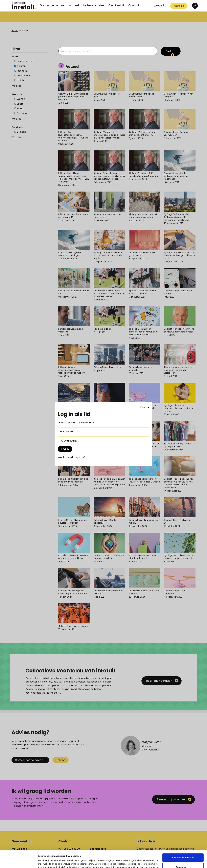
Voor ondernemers (52, 5)
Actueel (74, 5)
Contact (134, 5)
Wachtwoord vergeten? (72, 457)
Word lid (179, 6)
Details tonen (44, 862)
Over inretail (116, 5)
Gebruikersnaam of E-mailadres (76, 423)
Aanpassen (183, 851)
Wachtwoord (65, 432)
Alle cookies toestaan (183, 841)
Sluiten (145, 407)
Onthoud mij (71, 441)
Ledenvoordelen (94, 5)
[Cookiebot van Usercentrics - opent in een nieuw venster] (19, 862)
